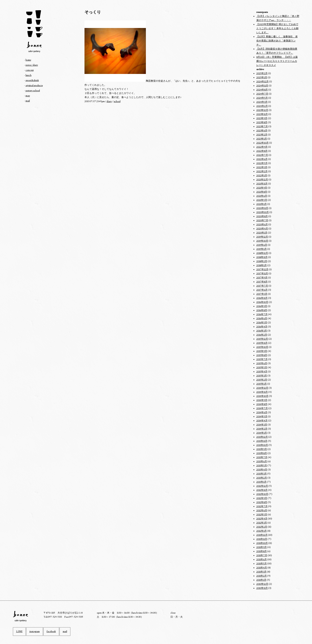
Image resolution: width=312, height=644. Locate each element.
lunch (29, 75)
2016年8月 (262, 310)
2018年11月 (262, 257)
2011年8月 (262, 551)
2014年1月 (262, 433)
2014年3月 (262, 425)
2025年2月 (262, 73)
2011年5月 (262, 564)
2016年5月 (262, 323)
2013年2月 (262, 478)
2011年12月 (262, 535)
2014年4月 (262, 421)
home (28, 60)
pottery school (33, 91)
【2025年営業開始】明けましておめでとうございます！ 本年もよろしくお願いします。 (277, 28)
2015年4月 (262, 372)
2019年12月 (262, 237)
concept (30, 70)
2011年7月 (262, 555)
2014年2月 (262, 429)
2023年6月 (262, 131)
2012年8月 (262, 502)
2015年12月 (262, 339)
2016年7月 (262, 314)
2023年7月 (262, 127)
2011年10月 (262, 543)
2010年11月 (262, 588)
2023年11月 (262, 114)
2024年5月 (262, 98)
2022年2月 (262, 171)
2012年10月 (262, 494)
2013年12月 (262, 437)
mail (28, 101)
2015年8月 (262, 355)
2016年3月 (262, 331)
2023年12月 (262, 110)
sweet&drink (32, 80)
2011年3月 (261, 572)
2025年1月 (262, 78)
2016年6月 (262, 319)
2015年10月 (262, 347)
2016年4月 (262, 327)
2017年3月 (262, 294)
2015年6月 (262, 363)
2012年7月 (262, 506)
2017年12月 (262, 270)
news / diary (32, 65)
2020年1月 (262, 233)
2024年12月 (262, 82)
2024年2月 (262, 106)
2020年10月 (263, 212)
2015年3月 (262, 376)
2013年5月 (262, 466)
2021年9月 (262, 188)
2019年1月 (262, 249)
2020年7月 (262, 220)
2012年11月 (262, 490)
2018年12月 (262, 253)
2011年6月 (262, 560)
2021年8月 (262, 192)
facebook (51, 631)
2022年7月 (262, 155)
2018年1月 (262, 265)
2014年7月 (262, 408)
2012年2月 (262, 527)
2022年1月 (262, 176)
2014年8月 (262, 404)
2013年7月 (262, 457)
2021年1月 (262, 204)
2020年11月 (262, 208)
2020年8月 (262, 216)
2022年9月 (262, 147)
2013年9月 (262, 449)
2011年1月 (261, 580)
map (28, 96)
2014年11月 (262, 392)
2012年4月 (262, 519)
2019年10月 (262, 241)
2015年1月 (262, 384)
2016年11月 (262, 298)
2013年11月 (262, 441)
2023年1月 (262, 139)
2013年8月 (262, 453)
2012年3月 (262, 523)
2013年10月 (262, 445)
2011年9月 (262, 547)
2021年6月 (262, 196)
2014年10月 (262, 396)
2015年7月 (262, 359)
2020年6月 (262, 225)
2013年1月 (261, 482)
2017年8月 (262, 282)
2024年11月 (262, 86)
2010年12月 (262, 584)
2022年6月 (262, 159)
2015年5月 (262, 368)
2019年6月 (262, 245)
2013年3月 (262, 474)
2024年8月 (262, 90)
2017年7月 (262, 286)
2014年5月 (262, 417)
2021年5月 (262, 200)
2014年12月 (262, 388)
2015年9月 (262, 351)
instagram (35, 631)
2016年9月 (262, 306)
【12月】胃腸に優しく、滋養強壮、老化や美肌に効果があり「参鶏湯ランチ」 (277, 41)
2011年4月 (262, 568)
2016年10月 (262, 302)
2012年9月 (262, 498)
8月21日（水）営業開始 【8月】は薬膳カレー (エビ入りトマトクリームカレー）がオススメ (277, 61)
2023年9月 (262, 118)
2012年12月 (262, 486)
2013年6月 (262, 462)
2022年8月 (262, 151)
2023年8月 (262, 122)
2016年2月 (262, 335)
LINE (19, 631)
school (117, 101)
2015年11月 (262, 343)
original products (34, 85)
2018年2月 (262, 261)
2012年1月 (262, 531)
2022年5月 (262, 163)
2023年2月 (262, 135)
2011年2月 (262, 576)
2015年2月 (262, 380)
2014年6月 (262, 412)
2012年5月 (262, 515)
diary (109, 101)
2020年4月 (262, 229)
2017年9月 (262, 278)
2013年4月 (262, 470)
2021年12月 (262, 180)
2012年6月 (262, 511)
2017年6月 (262, 290)
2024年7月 (262, 94)
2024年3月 (262, 102)
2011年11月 (262, 539)
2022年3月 (262, 167)
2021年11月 (262, 184)
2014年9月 (262, 400)
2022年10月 (262, 143)
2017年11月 (262, 274)
